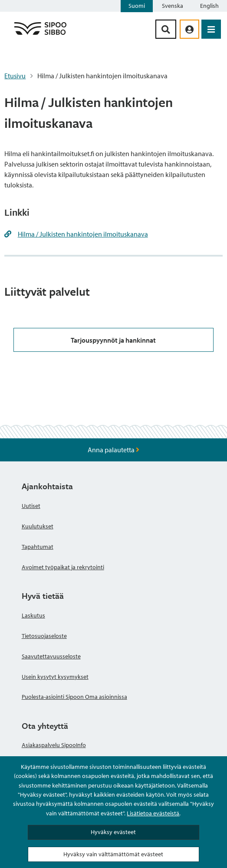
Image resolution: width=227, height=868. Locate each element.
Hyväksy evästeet (113, 832)
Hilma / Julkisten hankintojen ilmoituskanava (83, 234)
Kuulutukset (38, 526)
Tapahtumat (38, 547)
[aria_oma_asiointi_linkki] (189, 29)
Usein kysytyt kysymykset (55, 677)
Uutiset (31, 506)
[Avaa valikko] (211, 29)
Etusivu (15, 76)
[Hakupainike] (166, 29)
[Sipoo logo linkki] (40, 34)
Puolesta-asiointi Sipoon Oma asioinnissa (74, 697)
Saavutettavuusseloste (51, 656)
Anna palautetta (113, 450)
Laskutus (33, 615)
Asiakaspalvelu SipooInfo (54, 745)
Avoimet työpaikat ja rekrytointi (63, 567)
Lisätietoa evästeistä (153, 813)
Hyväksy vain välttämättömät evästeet (113, 854)
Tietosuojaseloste (44, 636)
